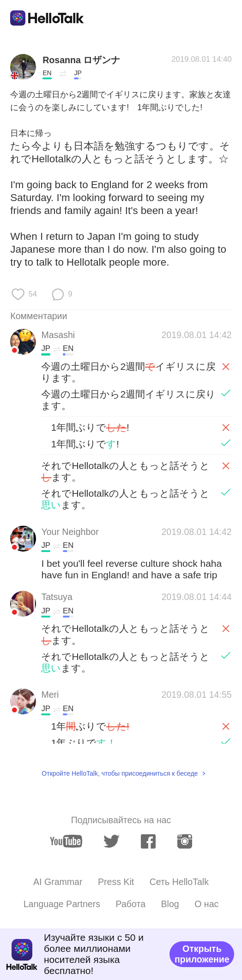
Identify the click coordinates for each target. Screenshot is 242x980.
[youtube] (66, 841)
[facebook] (148, 841)
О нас (206, 904)
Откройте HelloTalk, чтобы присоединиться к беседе (120, 773)
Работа (131, 904)
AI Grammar (58, 882)
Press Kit (116, 882)
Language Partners (62, 904)
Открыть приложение (202, 954)
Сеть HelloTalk (179, 882)
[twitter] (112, 841)
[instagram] (185, 841)
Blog (170, 904)
